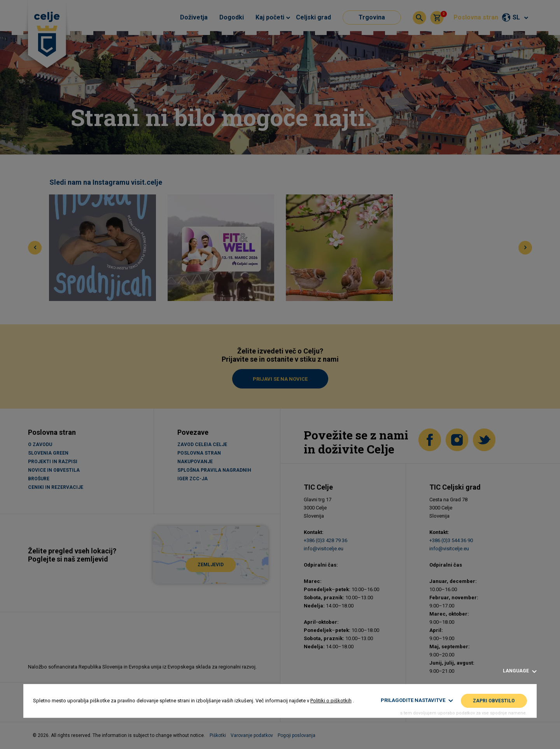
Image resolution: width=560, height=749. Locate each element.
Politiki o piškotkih (331, 701)
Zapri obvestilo (494, 701)
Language (520, 671)
